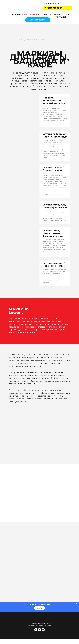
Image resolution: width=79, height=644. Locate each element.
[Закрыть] (77, 603)
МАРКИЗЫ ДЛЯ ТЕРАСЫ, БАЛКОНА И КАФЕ (30, 40)
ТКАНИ (66, 15)
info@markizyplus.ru (51, 3)
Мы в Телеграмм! (38, 20)
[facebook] (36, 631)
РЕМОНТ (57, 15)
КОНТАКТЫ (61, 17)
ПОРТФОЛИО (46, 15)
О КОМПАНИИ (14, 15)
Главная (11, 40)
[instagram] (39, 631)
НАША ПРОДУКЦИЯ (31, 15)
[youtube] (43, 631)
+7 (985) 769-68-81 (53, 8)
